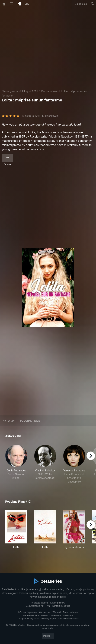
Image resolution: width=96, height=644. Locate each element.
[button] (16, 464)
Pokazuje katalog (39, 603)
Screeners (56, 615)
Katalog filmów (58, 603)
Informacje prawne (27, 612)
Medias (45, 615)
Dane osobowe (70, 612)
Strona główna (10, 91)
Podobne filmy (30, 421)
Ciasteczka (45, 612)
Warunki (57, 612)
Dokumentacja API (35, 606)
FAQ (48, 606)
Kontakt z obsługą (61, 606)
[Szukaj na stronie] (93, 4)
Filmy (25, 91)
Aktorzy (9, 421)
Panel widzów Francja (68, 619)
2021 (35, 91)
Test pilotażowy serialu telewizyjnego (36, 619)
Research (68, 615)
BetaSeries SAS (31, 615)
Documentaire (49, 91)
